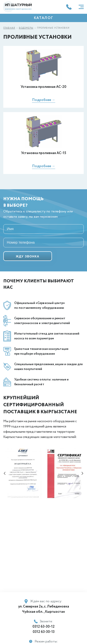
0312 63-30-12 (43, 627)
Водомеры (26, 28)
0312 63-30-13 (44, 632)
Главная (9, 28)
